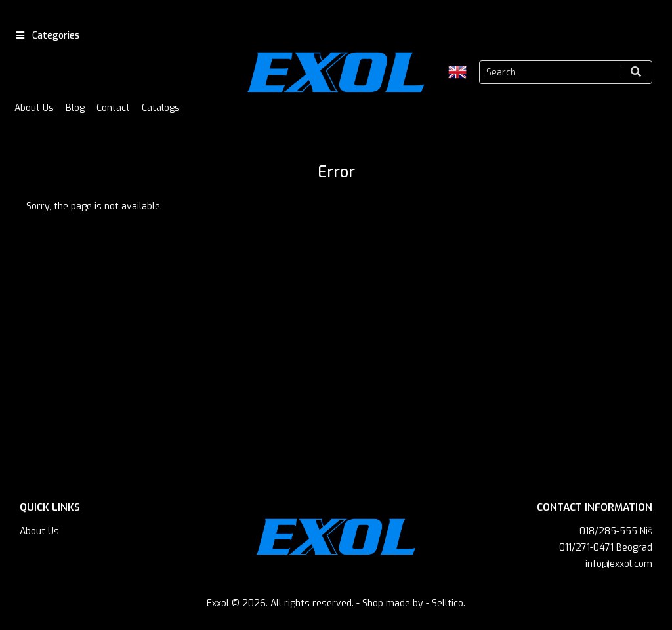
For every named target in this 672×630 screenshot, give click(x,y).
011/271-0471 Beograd (606, 548)
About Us (34, 108)
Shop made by (393, 603)
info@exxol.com (619, 564)
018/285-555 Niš (616, 531)
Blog (75, 108)
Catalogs (161, 108)
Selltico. (449, 603)
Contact (113, 108)
